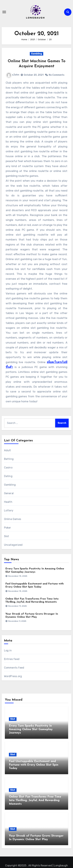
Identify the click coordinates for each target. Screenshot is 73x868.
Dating (8, 476)
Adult (8, 450)
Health (8, 502)
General (9, 493)
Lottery (9, 510)
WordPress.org (13, 676)
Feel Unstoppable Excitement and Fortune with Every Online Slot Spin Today (34, 765)
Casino (8, 468)
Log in (8, 650)
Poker (8, 528)
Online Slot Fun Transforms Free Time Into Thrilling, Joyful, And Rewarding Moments (35, 800)
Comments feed (14, 668)
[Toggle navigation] (4, 12)
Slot (7, 536)
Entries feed (12, 659)
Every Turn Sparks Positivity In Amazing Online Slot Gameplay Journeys (31, 729)
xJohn (13, 75)
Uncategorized (13, 545)
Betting (9, 459)
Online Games (13, 519)
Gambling (36, 54)
